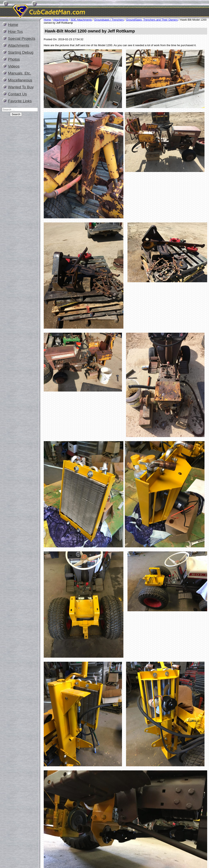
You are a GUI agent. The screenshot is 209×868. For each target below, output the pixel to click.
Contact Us (17, 94)
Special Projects (22, 38)
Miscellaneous (20, 80)
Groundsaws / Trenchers (109, 20)
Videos (14, 66)
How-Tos (15, 32)
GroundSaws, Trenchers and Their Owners (152, 20)
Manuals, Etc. (20, 73)
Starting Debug (21, 52)
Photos (14, 59)
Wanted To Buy (21, 87)
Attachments (19, 45)
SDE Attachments (81, 20)
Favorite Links (20, 101)
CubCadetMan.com (87, 9)
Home (13, 25)
